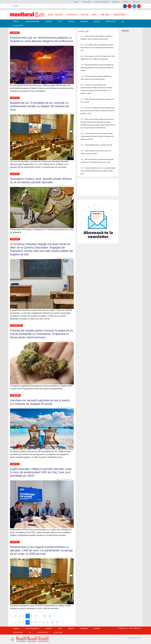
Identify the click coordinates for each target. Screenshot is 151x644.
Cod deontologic (86, 2)
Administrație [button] (119, 15)
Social (60, 21)
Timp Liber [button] (105, 15)
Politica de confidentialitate (102, 2)
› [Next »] (54, 616)
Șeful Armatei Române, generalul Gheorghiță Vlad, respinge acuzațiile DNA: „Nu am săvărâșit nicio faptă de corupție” (97, 68)
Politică (15, 98)
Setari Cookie (136, 2)
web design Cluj (134, 638)
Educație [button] (59, 15)
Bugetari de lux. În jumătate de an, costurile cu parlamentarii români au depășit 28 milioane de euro (39, 106)
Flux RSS (16, 6)
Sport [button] (94, 15)
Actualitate (16, 326)
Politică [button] (84, 15)
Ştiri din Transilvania (32, 21)
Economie (49, 21)
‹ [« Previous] (12, 616)
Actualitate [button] (72, 15)
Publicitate (126, 2)
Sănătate (16, 21)
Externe (15, 33)
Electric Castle (18, 25)
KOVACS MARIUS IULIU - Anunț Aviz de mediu (98, 145)
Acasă (50, 15)
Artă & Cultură (111, 21)
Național (97, 21)
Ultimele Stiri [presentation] (83, 32)
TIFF (123, 21)
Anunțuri (71, 21)
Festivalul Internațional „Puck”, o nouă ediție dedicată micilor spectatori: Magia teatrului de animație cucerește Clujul (98, 171)
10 (45, 616)
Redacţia (76, 2)
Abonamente (116, 2)
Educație (15, 239)
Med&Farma (84, 21)
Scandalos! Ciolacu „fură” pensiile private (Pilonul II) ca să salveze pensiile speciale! (41, 180)
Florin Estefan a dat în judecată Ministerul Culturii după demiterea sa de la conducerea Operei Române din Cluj (97, 48)
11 (50, 616)
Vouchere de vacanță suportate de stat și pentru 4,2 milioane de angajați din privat (40, 402)
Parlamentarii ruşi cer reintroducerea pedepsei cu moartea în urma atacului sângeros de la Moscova (41, 39)
